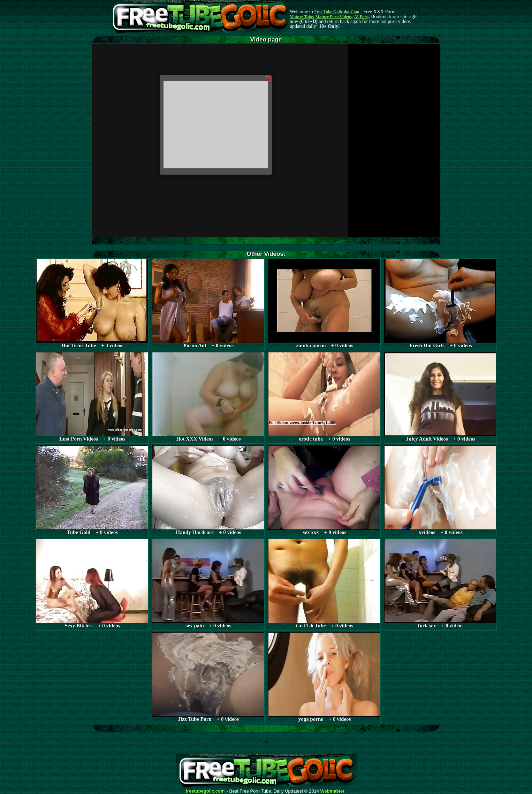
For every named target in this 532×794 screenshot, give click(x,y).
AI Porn (362, 17)
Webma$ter (333, 791)
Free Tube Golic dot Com (337, 12)
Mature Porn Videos (334, 17)
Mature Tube (301, 17)
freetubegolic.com (205, 791)
